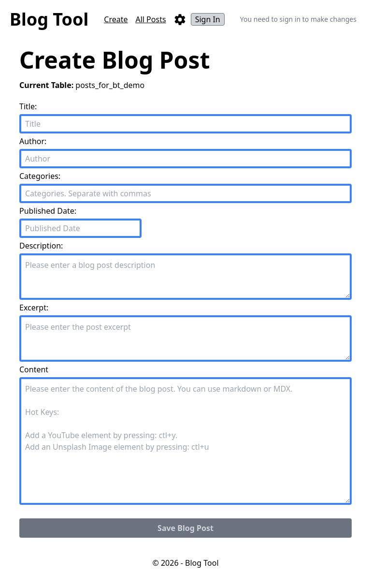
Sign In (208, 19)
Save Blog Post (185, 528)
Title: (28, 106)
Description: (41, 246)
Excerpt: (34, 308)
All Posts (150, 19)
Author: (33, 141)
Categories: (40, 176)
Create (116, 19)
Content (34, 369)
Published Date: (48, 211)
